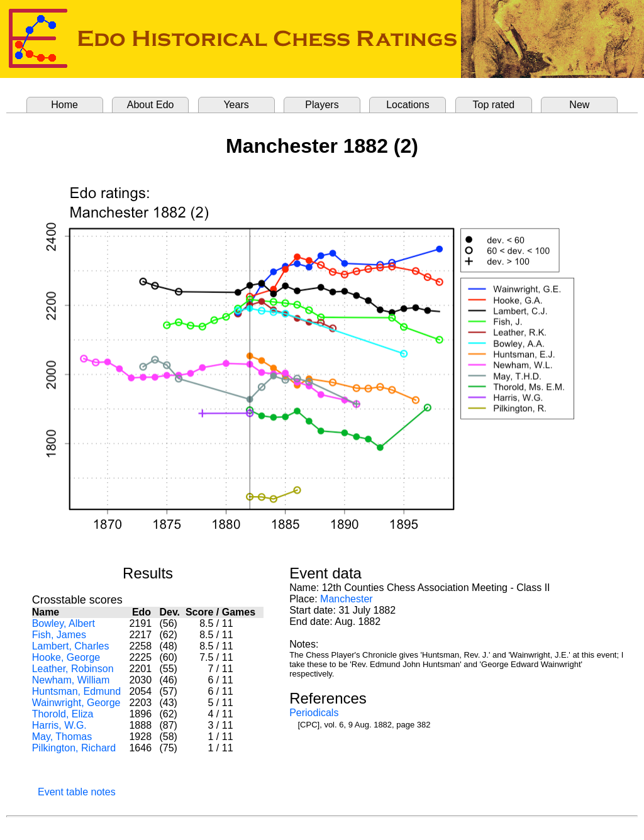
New (579, 105)
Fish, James (59, 635)
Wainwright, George (76, 703)
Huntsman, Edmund (76, 691)
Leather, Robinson (73, 669)
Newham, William (71, 680)
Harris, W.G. (59, 725)
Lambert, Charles (71, 646)
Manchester (347, 599)
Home (64, 105)
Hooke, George (66, 657)
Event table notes (77, 792)
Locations (408, 105)
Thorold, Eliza (63, 714)
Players (322, 105)
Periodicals (314, 713)
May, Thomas (62, 737)
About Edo (151, 105)
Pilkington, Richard (74, 748)
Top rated (494, 105)
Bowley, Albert (64, 623)
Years (236, 105)
